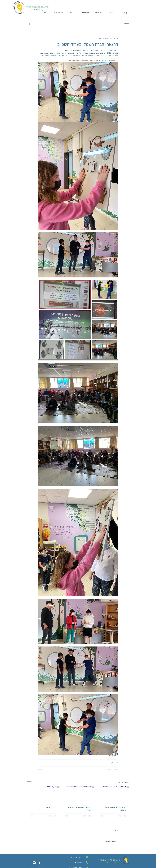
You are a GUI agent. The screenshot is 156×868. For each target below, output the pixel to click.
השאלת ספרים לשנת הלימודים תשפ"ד (80, 809)
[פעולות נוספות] (39, 38)
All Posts (126, 24)
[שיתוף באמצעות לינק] (112, 763)
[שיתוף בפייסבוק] (117, 763)
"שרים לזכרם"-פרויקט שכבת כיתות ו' (115, 809)
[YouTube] (34, 863)
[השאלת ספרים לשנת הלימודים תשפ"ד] (78, 795)
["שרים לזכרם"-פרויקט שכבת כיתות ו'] (113, 795)
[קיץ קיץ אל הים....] (43, 795)
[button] (30, 24)
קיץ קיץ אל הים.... (49, 807)
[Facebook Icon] (40, 863)
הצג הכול (30, 782)
